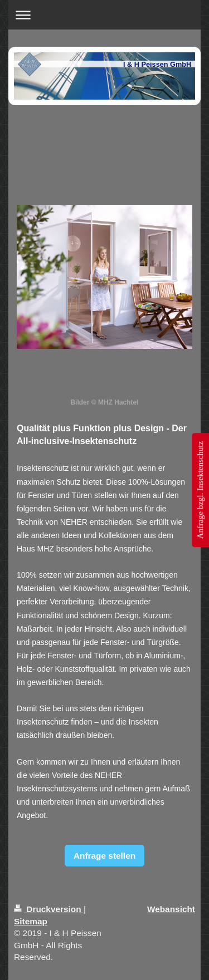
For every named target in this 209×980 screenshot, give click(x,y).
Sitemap (31, 921)
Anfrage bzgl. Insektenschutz (200, 490)
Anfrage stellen (104, 856)
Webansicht (171, 909)
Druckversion (49, 909)
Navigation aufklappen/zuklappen (104, 15)
